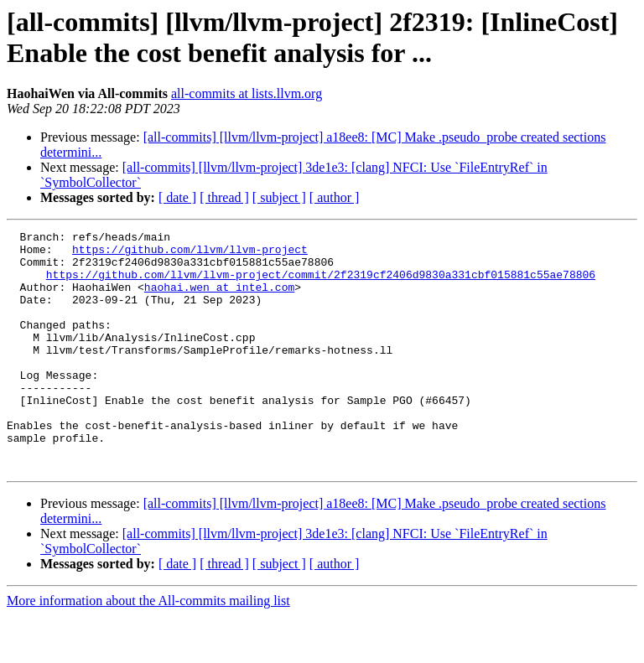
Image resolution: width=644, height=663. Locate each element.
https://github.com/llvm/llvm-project (190, 254)
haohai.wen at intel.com (219, 299)
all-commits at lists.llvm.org (247, 93)
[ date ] (177, 197)
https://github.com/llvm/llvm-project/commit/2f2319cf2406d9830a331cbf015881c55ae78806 (321, 284)
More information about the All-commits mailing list (148, 648)
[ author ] (335, 197)
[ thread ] (224, 197)
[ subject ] (279, 197)
